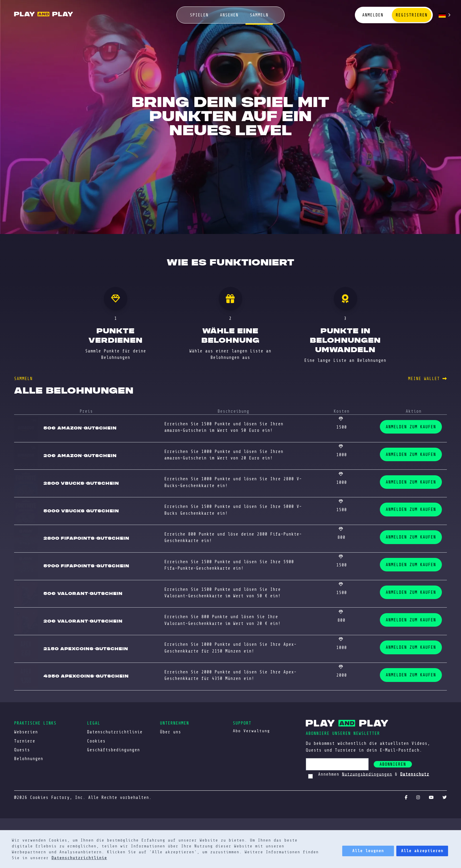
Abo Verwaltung (251, 731)
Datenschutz (415, 774)
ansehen (229, 15)
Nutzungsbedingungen (367, 774)
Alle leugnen (368, 851)
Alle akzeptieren (422, 851)
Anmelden (373, 15)
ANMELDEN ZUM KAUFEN (411, 427)
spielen (199, 15)
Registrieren (412, 15)
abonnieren (393, 764)
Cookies (96, 741)
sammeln (259, 15)
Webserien (26, 732)
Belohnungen (29, 759)
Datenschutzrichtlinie (79, 858)
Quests (22, 750)
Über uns (171, 732)
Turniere (25, 741)
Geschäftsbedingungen (113, 750)
